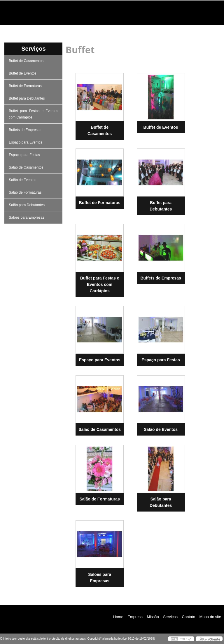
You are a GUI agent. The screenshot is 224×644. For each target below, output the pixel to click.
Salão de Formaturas (26, 192)
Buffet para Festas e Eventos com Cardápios (33, 114)
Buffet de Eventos (23, 73)
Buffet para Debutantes (27, 98)
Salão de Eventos (23, 180)
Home (21, 30)
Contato (186, 30)
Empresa (62, 30)
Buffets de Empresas (26, 130)
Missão (103, 30)
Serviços (145, 30)
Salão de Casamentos (26, 167)
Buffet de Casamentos (27, 61)
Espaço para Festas (25, 155)
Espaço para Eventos (26, 142)
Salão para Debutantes (27, 205)
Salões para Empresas (27, 217)
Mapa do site (210, 617)
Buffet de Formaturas (26, 86)
